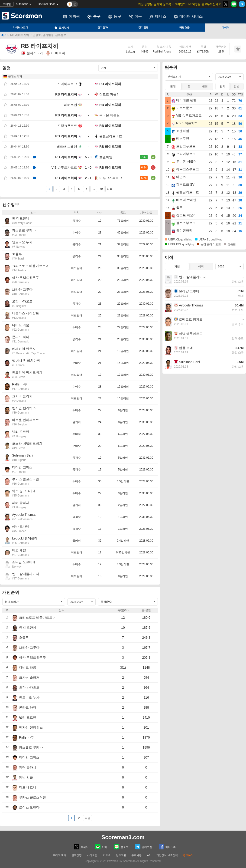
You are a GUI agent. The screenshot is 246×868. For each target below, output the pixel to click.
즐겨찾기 (61, 27)
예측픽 (71, 16)
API (150, 855)
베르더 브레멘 (67, 147)
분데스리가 (32, 53)
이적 (201, 266)
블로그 (121, 847)
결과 (223, 86)
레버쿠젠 (71, 105)
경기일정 (143, 27)
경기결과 (103, 27)
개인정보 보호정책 (167, 855)
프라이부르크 (67, 84)
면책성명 (77, 855)
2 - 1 (88, 178)
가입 (177, 266)
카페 (101, 847)
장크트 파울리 (110, 94)
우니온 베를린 (110, 115)
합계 (173, 86)
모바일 (7, 4)
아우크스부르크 (111, 178)
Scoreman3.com (123, 837)
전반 (236, 86)
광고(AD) (188, 855)
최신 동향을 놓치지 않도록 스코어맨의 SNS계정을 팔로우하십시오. (180, 4)
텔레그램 (144, 847)
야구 (135, 16)
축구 (94, 16)
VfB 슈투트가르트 (64, 168)
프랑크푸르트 (67, 126)
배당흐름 (184, 27)
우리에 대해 (59, 855)
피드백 (107, 855)
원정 (205, 86)
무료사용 (136, 855)
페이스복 (167, 847)
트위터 (81, 847)
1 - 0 (88, 168)
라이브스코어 (20, 27)
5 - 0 (88, 157)
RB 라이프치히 (110, 84)
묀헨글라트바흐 (111, 136)
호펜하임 (106, 157)
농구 (115, 16)
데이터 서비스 (188, 16)
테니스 (158, 16)
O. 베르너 (56, 53)
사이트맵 (92, 855)
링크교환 (121, 855)
